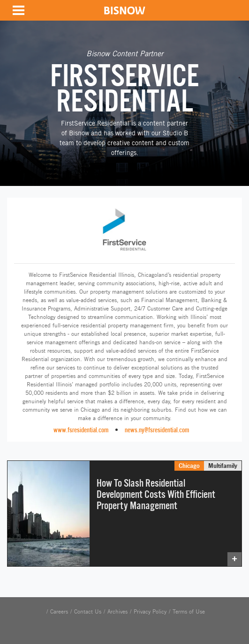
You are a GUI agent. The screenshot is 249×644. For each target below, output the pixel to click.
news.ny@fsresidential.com (157, 430)
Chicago (189, 466)
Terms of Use (189, 612)
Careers (59, 612)
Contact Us (88, 612)
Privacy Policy (150, 612)
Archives (117, 612)
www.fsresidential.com (81, 430)
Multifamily (223, 466)
